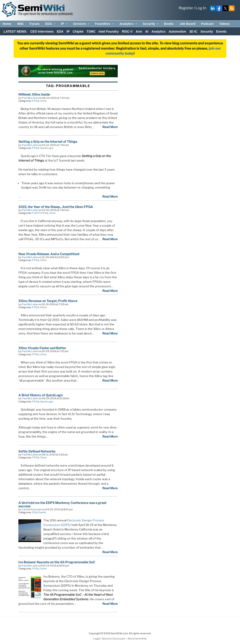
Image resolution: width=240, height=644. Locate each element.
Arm (139, 31)
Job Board (187, 24)
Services (82, 24)
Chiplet (78, 31)
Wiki (21, 24)
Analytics (129, 24)
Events (221, 31)
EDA (51, 24)
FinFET (36, 213)
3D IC (193, 31)
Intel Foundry (109, 31)
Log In (201, 8)
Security (151, 24)
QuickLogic (47, 148)
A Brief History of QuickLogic (41, 395)
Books (169, 24)
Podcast (207, 24)
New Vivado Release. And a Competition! (49, 254)
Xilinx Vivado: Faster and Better (42, 348)
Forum (34, 24)
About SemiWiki (137, 639)
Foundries (105, 24)
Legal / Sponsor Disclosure (109, 639)
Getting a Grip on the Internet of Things (48, 142)
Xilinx (43, 101)
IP (65, 24)
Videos (225, 24)
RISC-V (127, 31)
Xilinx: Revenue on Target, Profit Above (48, 301)
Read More (110, 127)
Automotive (178, 31)
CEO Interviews (42, 31)
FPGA (36, 101)
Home (7, 24)
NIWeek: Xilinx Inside (34, 94)
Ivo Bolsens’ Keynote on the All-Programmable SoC (57, 562)
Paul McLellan (30, 98)
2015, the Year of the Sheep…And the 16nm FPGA (56, 207)
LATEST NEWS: (15, 31)
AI (147, 31)
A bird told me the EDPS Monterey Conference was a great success (62, 504)
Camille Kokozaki (32, 509)
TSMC (91, 31)
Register (186, 8)
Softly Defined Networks (37, 451)
